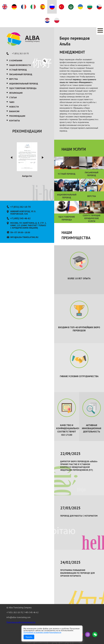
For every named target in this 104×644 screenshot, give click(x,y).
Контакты (14, 121)
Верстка (13, 79)
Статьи (13, 98)
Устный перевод (18, 70)
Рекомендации (17, 116)
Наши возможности (20, 65)
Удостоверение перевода (23, 88)
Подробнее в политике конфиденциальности (42, 632)
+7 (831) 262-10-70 (20, 53)
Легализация (16, 93)
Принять (29, 637)
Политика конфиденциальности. (21, 622)
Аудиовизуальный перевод (24, 84)
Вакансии (14, 111)
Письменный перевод (21, 74)
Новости (14, 107)
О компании (16, 61)
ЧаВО (12, 102)
